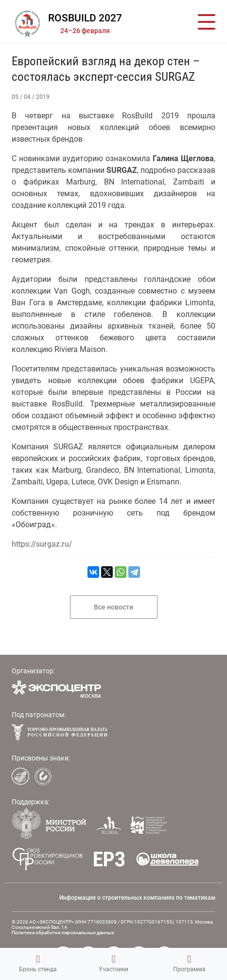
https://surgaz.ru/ (42, 544)
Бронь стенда (38, 963)
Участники (113, 963)
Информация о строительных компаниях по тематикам (137, 898)
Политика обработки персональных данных (63, 933)
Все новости (113, 607)
